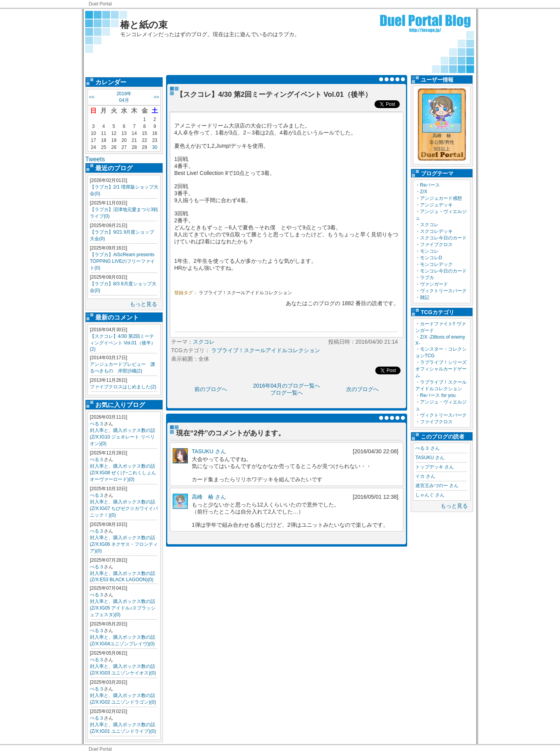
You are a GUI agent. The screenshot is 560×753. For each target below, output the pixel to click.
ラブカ (427, 278)
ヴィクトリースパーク (443, 291)
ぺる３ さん (428, 448)
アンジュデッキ (436, 205)
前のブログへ (211, 389)
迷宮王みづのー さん (437, 486)
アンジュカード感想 (441, 198)
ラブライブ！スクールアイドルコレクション (245, 293)
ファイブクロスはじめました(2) (123, 387)
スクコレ (429, 225)
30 (155, 147)
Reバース (430, 185)
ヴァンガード (434, 284)
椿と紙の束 (144, 25)
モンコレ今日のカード (443, 271)
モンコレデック (436, 264)
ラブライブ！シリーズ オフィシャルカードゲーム (443, 369)
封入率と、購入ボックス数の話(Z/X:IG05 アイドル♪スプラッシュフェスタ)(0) (123, 608)
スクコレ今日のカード (443, 238)
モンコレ (429, 251)
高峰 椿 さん (209, 497)
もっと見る (143, 304)
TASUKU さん (430, 458)
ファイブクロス (436, 245)
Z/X (424, 192)
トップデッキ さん (435, 467)
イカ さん (425, 476)
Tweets (95, 159)
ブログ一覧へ (287, 393)
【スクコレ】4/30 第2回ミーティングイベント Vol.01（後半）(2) (123, 343)
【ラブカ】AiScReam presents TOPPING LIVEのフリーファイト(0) (122, 261)
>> (156, 97)
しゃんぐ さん (430, 495)
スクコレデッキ (436, 231)
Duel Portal (100, 4)
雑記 (425, 297)
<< (92, 97)
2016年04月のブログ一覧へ (287, 386)
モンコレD (431, 258)
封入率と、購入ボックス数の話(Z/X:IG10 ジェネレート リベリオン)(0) (122, 437)
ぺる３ (97, 424)
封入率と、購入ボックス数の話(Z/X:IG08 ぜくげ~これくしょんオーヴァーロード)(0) (123, 473)
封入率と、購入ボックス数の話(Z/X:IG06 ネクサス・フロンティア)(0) (124, 544)
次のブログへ (362, 389)
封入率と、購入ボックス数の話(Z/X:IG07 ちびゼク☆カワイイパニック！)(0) (124, 508)
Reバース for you (438, 395)
